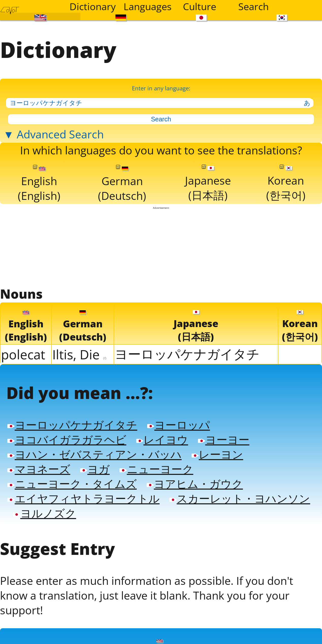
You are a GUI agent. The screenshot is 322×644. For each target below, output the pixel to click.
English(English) (39, 189)
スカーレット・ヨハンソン (79, 525)
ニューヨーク (159, 479)
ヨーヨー (228, 449)
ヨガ (96, 479)
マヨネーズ (39, 479)
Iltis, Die (79, 361)
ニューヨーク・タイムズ (73, 495)
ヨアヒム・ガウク (199, 495)
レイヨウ (165, 449)
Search (253, 6)
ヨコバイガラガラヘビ (68, 449)
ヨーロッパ (182, 434)
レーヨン (222, 464)
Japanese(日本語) (208, 189)
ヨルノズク (193, 525)
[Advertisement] (161, 253)
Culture (200, 6)
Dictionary (93, 6)
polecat (23, 361)
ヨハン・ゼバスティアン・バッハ (96, 464)
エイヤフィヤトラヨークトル (85, 510)
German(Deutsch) (122, 189)
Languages (147, 6)
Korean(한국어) (286, 189)
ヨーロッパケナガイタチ (187, 360)
